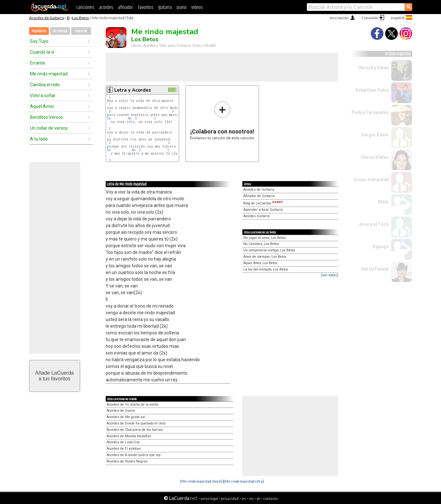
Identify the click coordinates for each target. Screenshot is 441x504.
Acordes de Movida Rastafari (129, 436)
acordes (106, 8)
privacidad (230, 498)
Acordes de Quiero (121, 411)
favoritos (145, 8)
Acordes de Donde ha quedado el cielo (136, 423)
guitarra (165, 8)
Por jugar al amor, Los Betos (265, 238)
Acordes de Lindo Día (123, 442)
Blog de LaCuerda (263, 203)
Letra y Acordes (133, 90)
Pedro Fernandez (370, 112)
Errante (38, 63)
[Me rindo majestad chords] (202, 481)
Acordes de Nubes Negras (127, 461)
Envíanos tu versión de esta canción (222, 121)
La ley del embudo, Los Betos (266, 269)
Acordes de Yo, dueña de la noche (133, 405)
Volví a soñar (43, 95)
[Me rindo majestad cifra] (244, 481)
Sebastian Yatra (372, 90)
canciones (85, 8)
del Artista (60, 31)
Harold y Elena (373, 68)
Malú (383, 202)
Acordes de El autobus (124, 449)
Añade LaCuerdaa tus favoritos (54, 376)
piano (182, 8)
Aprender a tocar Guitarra (263, 210)
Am (129, 118)
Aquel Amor (42, 106)
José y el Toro (374, 224)
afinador (125, 8)
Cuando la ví (42, 52)
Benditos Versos (46, 117)
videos (197, 8)
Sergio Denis (375, 135)
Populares (39, 31)
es (244, 498)
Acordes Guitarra (256, 216)
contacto (270, 498)
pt (258, 498)
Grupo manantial (371, 179)
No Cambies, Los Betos (261, 244)
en (251, 498)
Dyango (380, 247)
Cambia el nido (45, 85)
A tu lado (39, 139)
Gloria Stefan (375, 157)
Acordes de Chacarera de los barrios (135, 430)
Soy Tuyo (39, 41)
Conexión (370, 18)
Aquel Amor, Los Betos (260, 263)
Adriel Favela (375, 269)
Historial (81, 31)
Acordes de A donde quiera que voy (134, 455)
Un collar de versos (49, 128)
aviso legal (209, 498)
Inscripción (339, 18)
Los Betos (81, 18)
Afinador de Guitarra (259, 196)
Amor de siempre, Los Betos (265, 257)
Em (109, 118)
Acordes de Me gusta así (126, 417)
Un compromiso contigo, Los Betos (269, 250)
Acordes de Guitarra (46, 18)
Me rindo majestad (49, 74)
